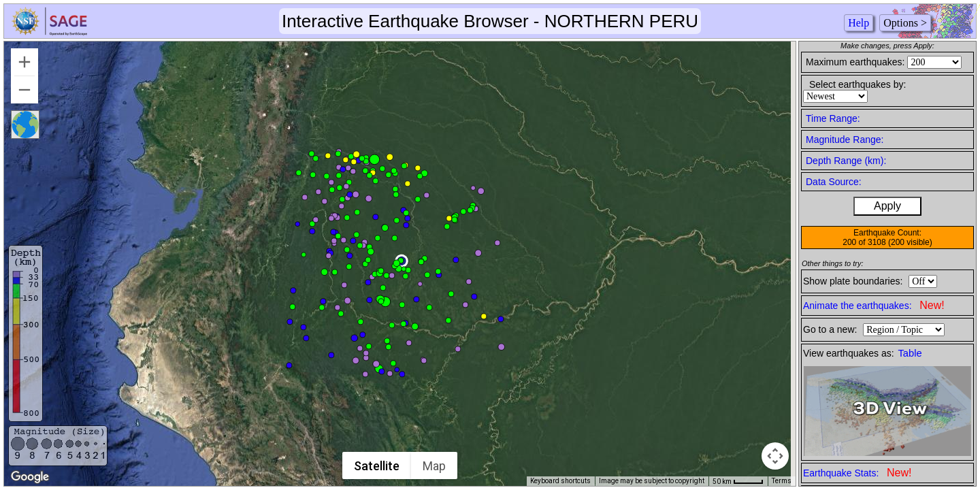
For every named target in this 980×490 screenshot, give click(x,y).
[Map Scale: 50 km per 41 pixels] (738, 481)
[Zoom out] (24, 90)
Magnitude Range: (845, 140)
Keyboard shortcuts (560, 481)
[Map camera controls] (775, 456)
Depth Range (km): (846, 161)
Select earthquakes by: (857, 84)
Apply (887, 206)
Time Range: (833, 118)
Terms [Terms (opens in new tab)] (782, 481)
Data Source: (834, 182)
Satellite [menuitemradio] (377, 466)
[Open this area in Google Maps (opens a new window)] (30, 477)
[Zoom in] (24, 62)
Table (910, 353)
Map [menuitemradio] (435, 466)
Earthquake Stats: (857, 473)
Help (859, 23)
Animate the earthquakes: (874, 305)
